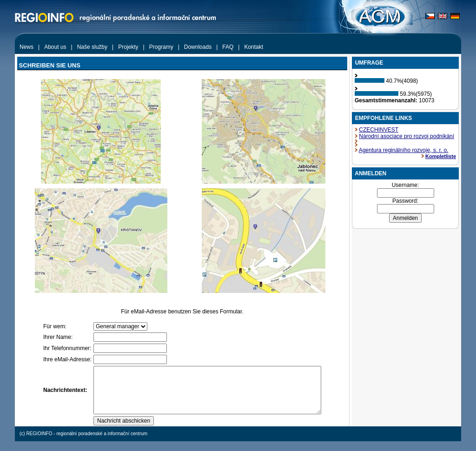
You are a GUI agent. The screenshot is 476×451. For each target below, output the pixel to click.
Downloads (198, 47)
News (26, 47)
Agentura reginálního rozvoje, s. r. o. (404, 150)
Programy (161, 47)
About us (55, 47)
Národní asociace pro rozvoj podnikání (407, 136)
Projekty (128, 47)
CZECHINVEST (379, 130)
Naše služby (92, 47)
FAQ (228, 47)
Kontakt (254, 47)
